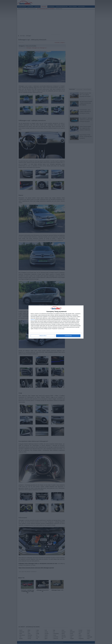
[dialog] (56, 322)
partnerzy (33, 320)
